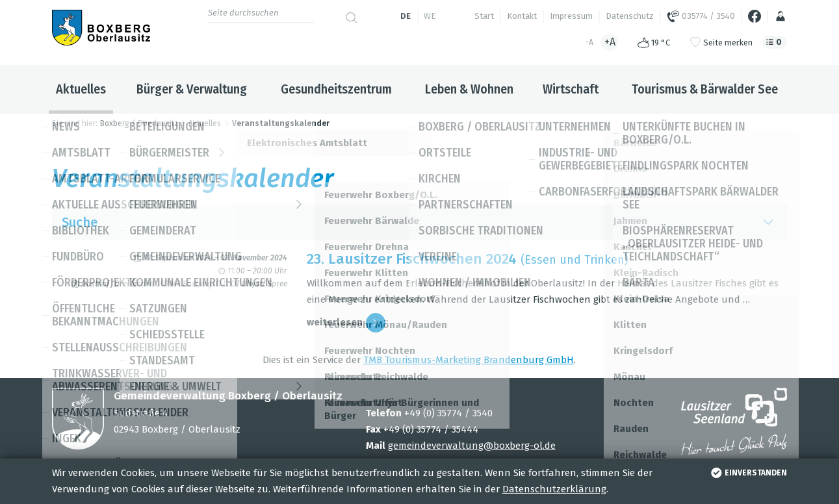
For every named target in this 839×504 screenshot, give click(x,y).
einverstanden (748, 473)
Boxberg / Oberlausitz (139, 123)
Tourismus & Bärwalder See (705, 89)
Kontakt (522, 16)
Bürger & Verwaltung (192, 89)
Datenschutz (630, 16)
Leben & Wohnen (469, 89)
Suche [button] (420, 222)
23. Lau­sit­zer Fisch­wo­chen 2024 (412, 259)
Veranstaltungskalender (281, 123)
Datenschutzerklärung (554, 489)
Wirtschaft (571, 89)
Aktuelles (81, 89)
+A (610, 42)
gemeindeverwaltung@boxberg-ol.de (472, 446)
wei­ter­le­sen (346, 323)
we (430, 16)
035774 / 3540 (701, 16)
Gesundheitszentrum (336, 89)
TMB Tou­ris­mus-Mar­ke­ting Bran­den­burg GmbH (469, 360)
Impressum (571, 16)
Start (484, 16)
